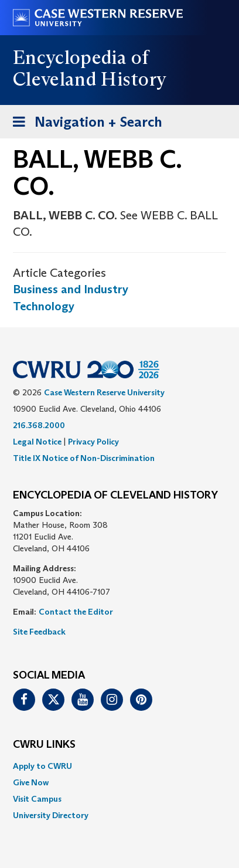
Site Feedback (39, 632)
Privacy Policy (93, 442)
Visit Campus (37, 799)
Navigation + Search (84, 124)
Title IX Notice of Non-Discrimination (84, 458)
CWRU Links (44, 745)
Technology (44, 306)
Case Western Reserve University (104, 392)
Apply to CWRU (42, 766)
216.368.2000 (39, 425)
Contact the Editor (76, 612)
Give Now (31, 782)
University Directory (51, 815)
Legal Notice (37, 442)
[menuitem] (119, 766)
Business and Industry (71, 289)
